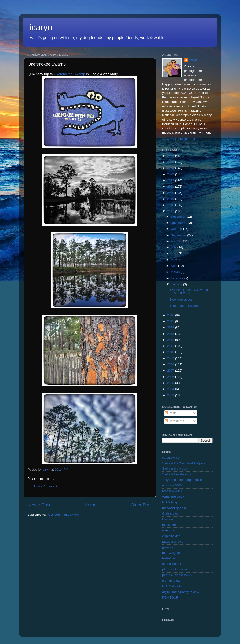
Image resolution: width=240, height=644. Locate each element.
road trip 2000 (172, 491)
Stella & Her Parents (176, 474)
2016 (171, 315)
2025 (171, 162)
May (174, 260)
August (176, 241)
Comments (174, 421)
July (174, 247)
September (179, 235)
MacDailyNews (173, 542)
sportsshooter (172, 564)
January (177, 284)
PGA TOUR (170, 598)
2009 (171, 358)
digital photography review (181, 592)
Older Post (141, 505)
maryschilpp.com (174, 508)
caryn (193, 60)
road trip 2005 (172, 485)
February (178, 278)
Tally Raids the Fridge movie (182, 480)
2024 (171, 168)
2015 (171, 321)
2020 (171, 193)
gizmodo (168, 547)
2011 (171, 346)
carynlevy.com (172, 458)
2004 (171, 389)
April (174, 266)
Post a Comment (45, 486)
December (179, 217)
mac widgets (171, 553)
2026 (171, 156)
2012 (171, 340)
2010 (171, 352)
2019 (171, 199)
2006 (171, 377)
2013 (171, 334)
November (179, 223)
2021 (171, 186)
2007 (171, 370)
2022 (171, 180)
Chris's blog (170, 513)
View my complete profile (180, 139)
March (176, 272)
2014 (171, 327)
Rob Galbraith (172, 586)
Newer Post (39, 505)
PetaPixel (169, 558)
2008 (171, 364)
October (177, 229)
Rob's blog (170, 502)
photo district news (175, 569)
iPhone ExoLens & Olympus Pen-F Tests (190, 292)
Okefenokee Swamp (69, 74)
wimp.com (169, 530)
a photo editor (172, 581)
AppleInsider (171, 536)
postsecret (169, 525)
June (175, 253)
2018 (171, 205)
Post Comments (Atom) (63, 515)
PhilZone (168, 519)
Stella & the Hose (174, 469)
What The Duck (173, 497)
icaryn (41, 28)
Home (90, 505)
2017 (171, 211)
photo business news (177, 575)
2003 (171, 395)
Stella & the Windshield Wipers (184, 463)
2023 (171, 174)
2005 (171, 383)
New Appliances (181, 300)
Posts (171, 413)
